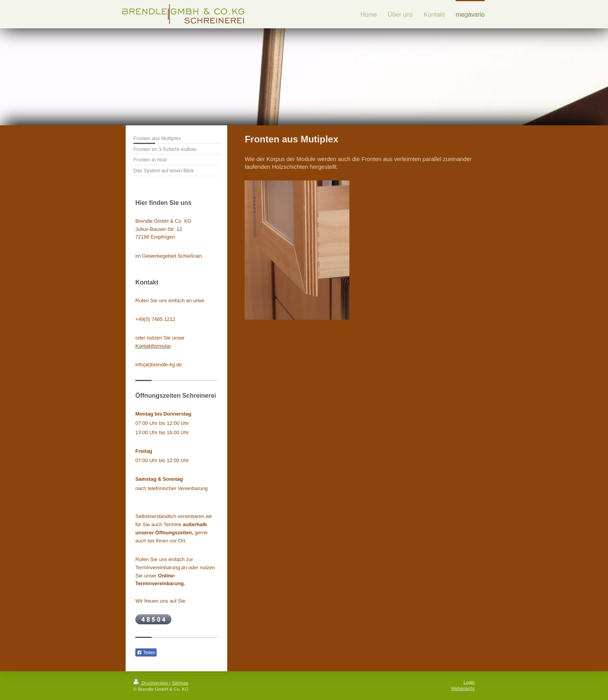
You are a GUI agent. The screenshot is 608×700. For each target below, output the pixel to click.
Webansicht (463, 688)
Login (469, 682)
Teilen (146, 653)
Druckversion (151, 683)
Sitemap (180, 683)
